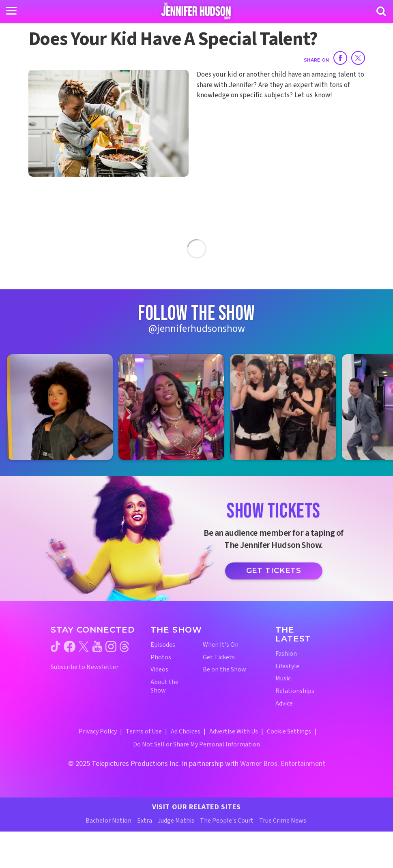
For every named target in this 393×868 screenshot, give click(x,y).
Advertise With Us (234, 731)
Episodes (163, 645)
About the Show (164, 686)
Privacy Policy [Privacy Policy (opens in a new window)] (98, 731)
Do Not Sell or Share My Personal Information (196, 744)
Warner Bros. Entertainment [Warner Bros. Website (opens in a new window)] (283, 764)
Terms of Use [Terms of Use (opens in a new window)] (144, 731)
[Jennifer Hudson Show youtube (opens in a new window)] (97, 646)
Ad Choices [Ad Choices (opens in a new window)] (186, 731)
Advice (284, 704)
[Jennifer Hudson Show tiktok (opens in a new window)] (56, 646)
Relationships (295, 691)
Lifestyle (287, 666)
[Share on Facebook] (340, 58)
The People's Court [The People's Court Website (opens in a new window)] (227, 821)
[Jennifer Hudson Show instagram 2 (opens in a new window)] (171, 407)
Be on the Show (224, 670)
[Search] (381, 11)
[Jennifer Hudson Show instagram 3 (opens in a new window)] (283, 407)
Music (283, 679)
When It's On (221, 645)
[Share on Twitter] (358, 58)
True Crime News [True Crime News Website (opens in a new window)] (283, 821)
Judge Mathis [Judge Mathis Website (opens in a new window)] (176, 821)
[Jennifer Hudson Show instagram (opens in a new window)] (111, 647)
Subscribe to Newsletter (85, 667)
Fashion (286, 654)
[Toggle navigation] (11, 11)
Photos (161, 657)
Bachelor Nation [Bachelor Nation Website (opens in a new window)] (108, 821)
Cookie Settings (289, 731)
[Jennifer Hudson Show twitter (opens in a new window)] (84, 647)
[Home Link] (196, 11)
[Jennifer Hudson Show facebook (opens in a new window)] (70, 647)
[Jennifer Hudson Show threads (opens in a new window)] (124, 647)
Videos (159, 670)
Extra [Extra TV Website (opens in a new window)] (145, 821)
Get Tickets (274, 571)
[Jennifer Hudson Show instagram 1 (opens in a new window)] (60, 407)
